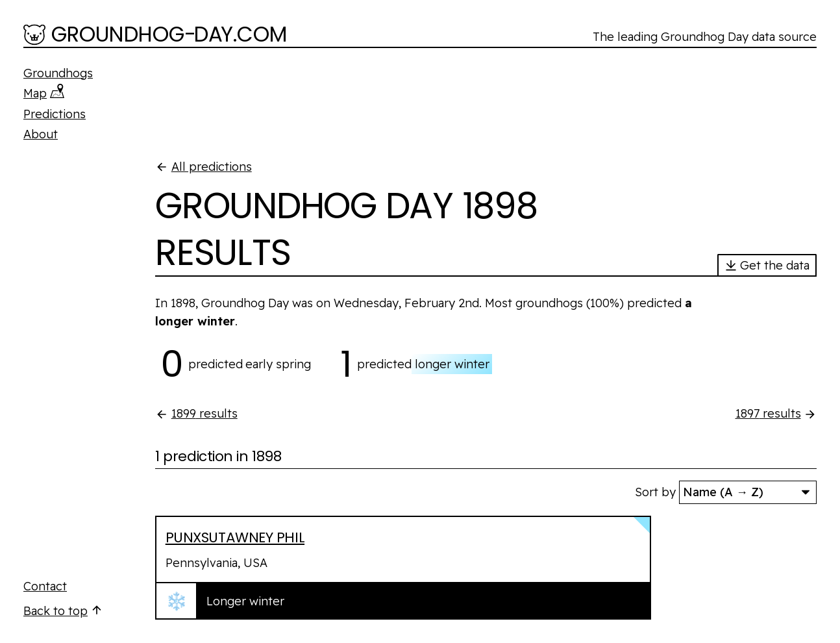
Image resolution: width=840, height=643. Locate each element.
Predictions (55, 114)
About (41, 134)
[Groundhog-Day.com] (155, 36)
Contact (45, 586)
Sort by (655, 492)
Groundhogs (58, 73)
